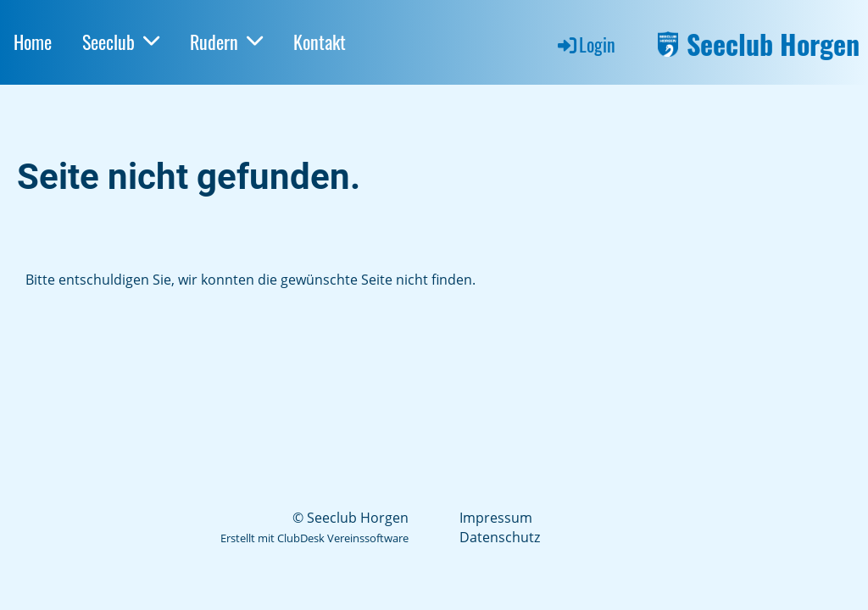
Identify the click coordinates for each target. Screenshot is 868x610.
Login (585, 44)
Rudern (226, 42)
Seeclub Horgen (773, 44)
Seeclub (121, 42)
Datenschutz (500, 537)
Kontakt (320, 42)
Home (33, 42)
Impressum (496, 518)
